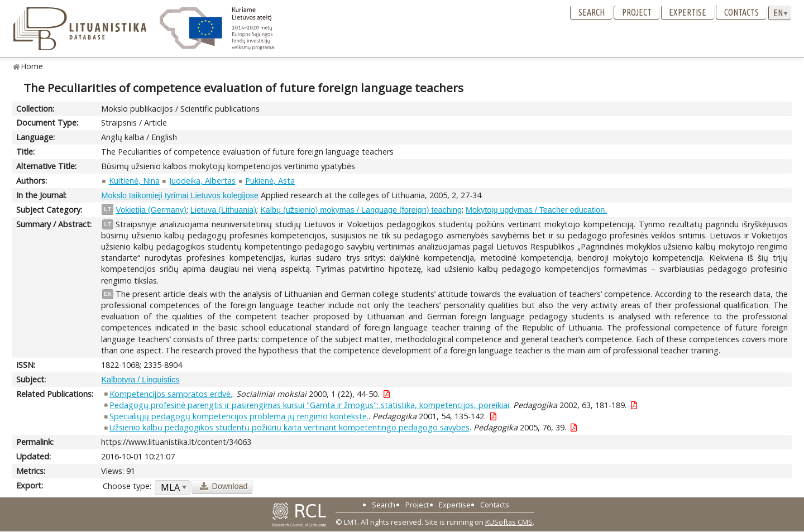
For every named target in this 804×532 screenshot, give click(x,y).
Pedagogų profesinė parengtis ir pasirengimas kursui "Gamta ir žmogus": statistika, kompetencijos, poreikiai (309, 405)
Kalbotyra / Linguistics (140, 380)
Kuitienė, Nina (134, 181)
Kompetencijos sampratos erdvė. (171, 394)
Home (32, 66)
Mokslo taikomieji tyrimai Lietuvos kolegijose (180, 195)
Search (592, 12)
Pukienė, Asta (270, 181)
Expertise (688, 12)
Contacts (741, 12)
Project (637, 12)
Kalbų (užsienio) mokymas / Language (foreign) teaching (361, 210)
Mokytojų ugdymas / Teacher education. (536, 210)
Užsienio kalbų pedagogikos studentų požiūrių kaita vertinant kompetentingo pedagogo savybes (289, 427)
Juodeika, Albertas (202, 181)
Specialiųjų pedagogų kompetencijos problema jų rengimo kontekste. (239, 416)
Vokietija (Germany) (151, 210)
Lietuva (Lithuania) (223, 210)
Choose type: (127, 486)
